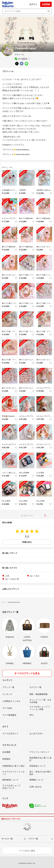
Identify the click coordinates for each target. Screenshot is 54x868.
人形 (7, 576)
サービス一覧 (7, 839)
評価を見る (27, 542)
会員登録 (46, 4)
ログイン (33, 4)
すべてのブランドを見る (27, 673)
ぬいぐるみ (35, 576)
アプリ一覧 (33, 839)
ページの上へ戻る (27, 851)
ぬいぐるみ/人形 (12, 579)
